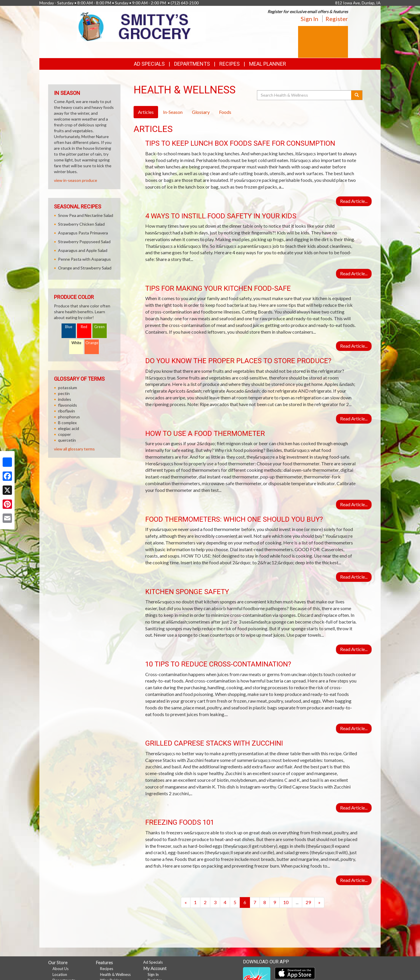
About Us (61, 969)
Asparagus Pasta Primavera (83, 233)
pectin (64, 393)
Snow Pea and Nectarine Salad (86, 215)
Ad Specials (149, 64)
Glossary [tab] (201, 112)
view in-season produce (76, 180)
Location (60, 974)
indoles (65, 399)
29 (308, 902)
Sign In (309, 19)
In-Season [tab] (173, 112)
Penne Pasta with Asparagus (84, 259)
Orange (92, 343)
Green (99, 327)
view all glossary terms (74, 449)
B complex (67, 423)
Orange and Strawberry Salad (85, 268)
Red (84, 327)
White (76, 343)
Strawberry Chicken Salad (81, 224)
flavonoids (68, 405)
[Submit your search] (357, 95)
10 (286, 902)
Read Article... (354, 201)
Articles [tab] (146, 112)
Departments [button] (192, 64)
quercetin (67, 440)
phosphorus (69, 417)
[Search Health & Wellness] (304, 95)
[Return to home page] (141, 26)
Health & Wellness (115, 974)
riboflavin (66, 411)
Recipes (230, 64)
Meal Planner (268, 64)
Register (337, 19)
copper (64, 434)
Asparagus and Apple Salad (83, 250)
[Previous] (186, 902)
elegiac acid (69, 428)
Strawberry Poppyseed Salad (84, 242)
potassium (68, 388)
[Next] (319, 902)
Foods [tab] (225, 112)
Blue (69, 327)
